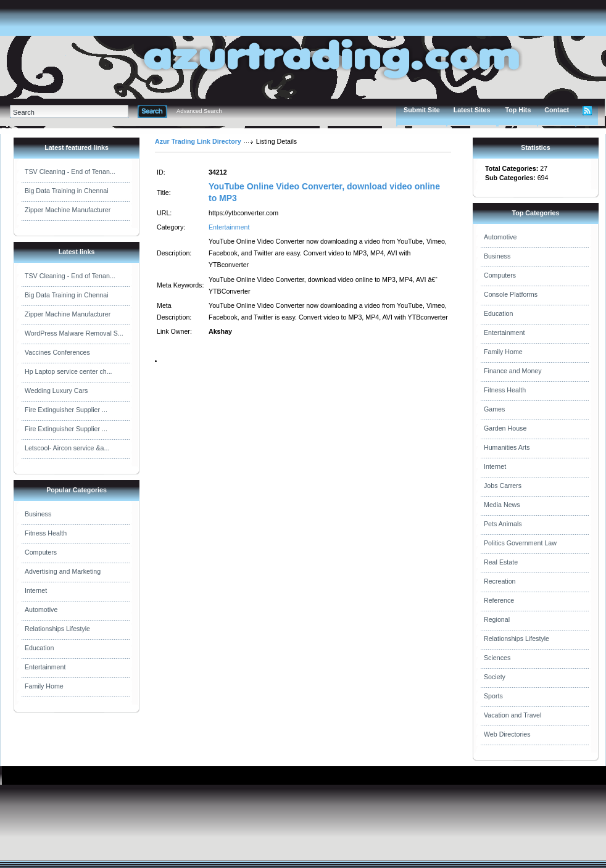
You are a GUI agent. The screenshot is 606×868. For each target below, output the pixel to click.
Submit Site (422, 110)
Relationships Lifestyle (57, 629)
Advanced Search (199, 111)
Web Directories (507, 734)
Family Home (44, 686)
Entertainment (45, 667)
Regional (497, 619)
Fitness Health (46, 533)
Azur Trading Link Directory (198, 141)
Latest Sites (472, 110)
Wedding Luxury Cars (56, 391)
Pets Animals (503, 524)
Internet (36, 590)
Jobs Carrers (503, 486)
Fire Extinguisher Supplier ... (66, 410)
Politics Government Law (520, 543)
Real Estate (501, 562)
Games (494, 409)
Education (39, 648)
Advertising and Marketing (63, 571)
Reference (499, 600)
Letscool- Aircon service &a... (67, 448)
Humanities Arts (507, 447)
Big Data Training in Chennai (67, 191)
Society (495, 677)
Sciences (497, 658)
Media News (502, 505)
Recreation (500, 581)
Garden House (505, 428)
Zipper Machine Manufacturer (68, 210)
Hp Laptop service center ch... (68, 371)
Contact (557, 110)
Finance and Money (513, 371)
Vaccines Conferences (57, 352)
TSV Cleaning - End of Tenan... (70, 172)
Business (38, 514)
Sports (493, 696)
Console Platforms (511, 294)
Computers (41, 552)
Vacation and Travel (513, 715)
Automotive (41, 610)
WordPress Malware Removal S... (74, 333)
